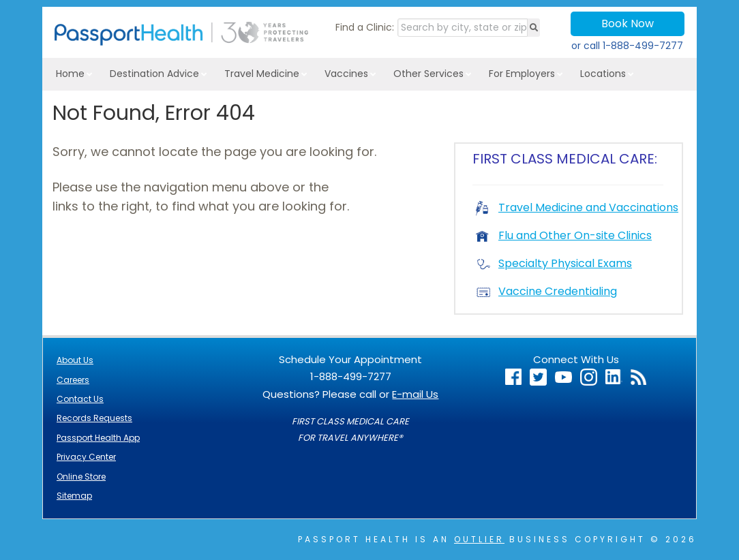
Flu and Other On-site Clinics (564, 235)
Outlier (479, 539)
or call (627, 46)
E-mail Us (415, 394)
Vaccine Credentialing (546, 291)
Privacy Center (86, 457)
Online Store (81, 477)
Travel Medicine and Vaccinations (577, 207)
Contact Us (80, 399)
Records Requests (94, 418)
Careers (73, 380)
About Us (75, 360)
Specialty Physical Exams (554, 263)
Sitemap (74, 496)
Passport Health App (98, 438)
